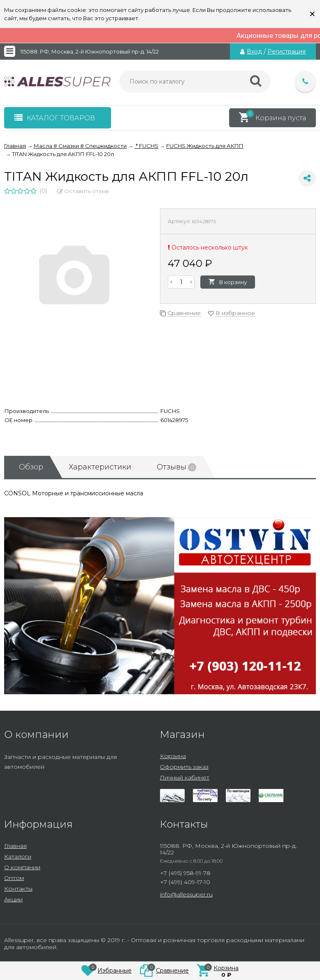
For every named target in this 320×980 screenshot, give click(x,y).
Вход (254, 51)
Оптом (14, 878)
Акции (13, 899)
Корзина (173, 756)
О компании (22, 867)
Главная (15, 846)
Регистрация (286, 51)
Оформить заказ (184, 767)
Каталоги (18, 856)
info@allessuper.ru (186, 894)
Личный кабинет (185, 777)
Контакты (18, 889)
